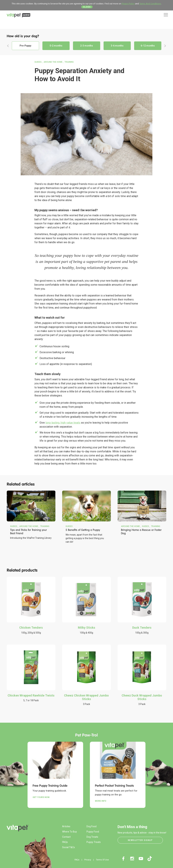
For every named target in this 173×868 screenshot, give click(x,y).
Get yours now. (41, 797)
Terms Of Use (102, 860)
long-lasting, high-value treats (63, 423)
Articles (66, 826)
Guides (38, 62)
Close (87, 7)
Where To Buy (70, 832)
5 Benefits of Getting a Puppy (83, 530)
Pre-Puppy (25, 46)
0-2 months (56, 46)
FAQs (65, 842)
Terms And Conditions (150, 4)
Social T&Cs (69, 847)
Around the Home (53, 62)
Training (69, 62)
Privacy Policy (128, 4)
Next (165, 46)
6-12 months (148, 46)
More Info (101, 801)
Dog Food (91, 826)
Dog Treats (92, 837)
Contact (66, 837)
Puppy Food (93, 832)
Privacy (88, 860)
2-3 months (87, 46)
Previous (8, 46)
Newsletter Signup (140, 840)
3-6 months (117, 46)
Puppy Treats (94, 842)
